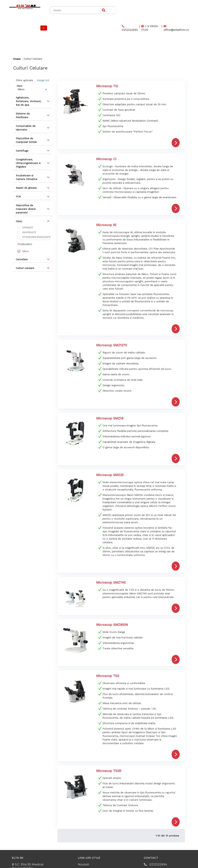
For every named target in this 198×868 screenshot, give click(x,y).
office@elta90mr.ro (176, 28)
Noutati (83, 864)
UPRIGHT (28, 227)
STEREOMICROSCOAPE (36, 237)
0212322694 (130, 28)
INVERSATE (29, 232)
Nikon (26, 251)
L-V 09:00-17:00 (150, 28)
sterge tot (43, 80)
